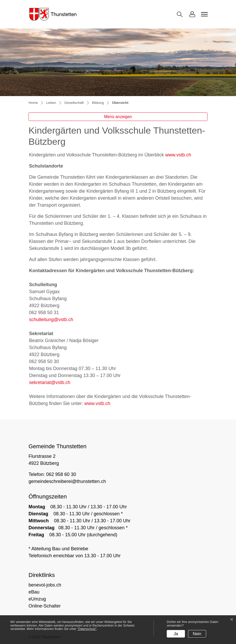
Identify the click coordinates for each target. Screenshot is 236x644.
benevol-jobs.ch (45, 585)
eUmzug (37, 599)
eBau (34, 592)
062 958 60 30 (61, 474)
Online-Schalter (45, 606)
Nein (197, 634)
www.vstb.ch (178, 155)
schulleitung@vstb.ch (51, 320)
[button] (181, 14)
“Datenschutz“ (87, 629)
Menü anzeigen (118, 117)
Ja (176, 634)
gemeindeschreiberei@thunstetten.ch (67, 481)
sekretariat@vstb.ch (50, 382)
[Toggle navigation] (204, 14)
